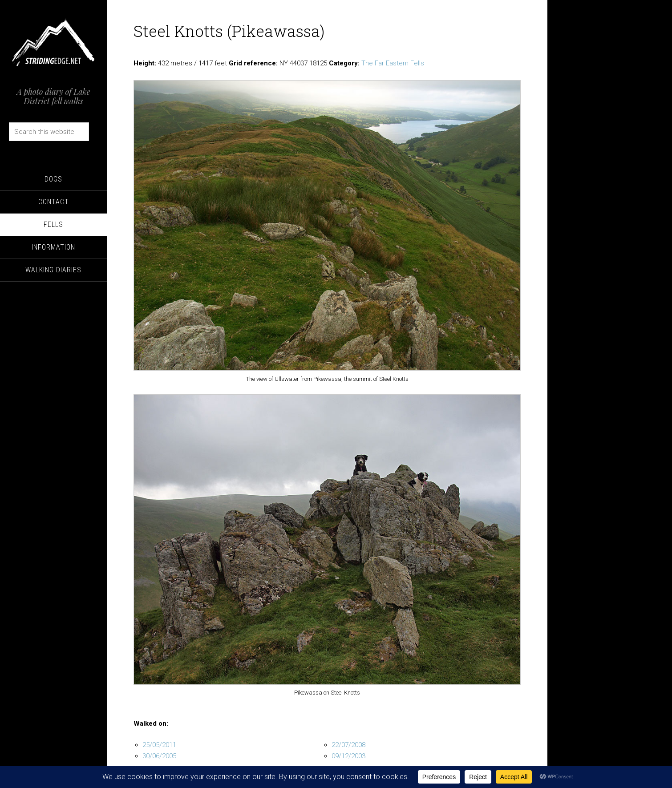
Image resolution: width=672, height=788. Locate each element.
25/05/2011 (159, 745)
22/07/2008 (348, 745)
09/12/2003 (348, 756)
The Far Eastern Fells (393, 63)
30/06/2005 (159, 756)
